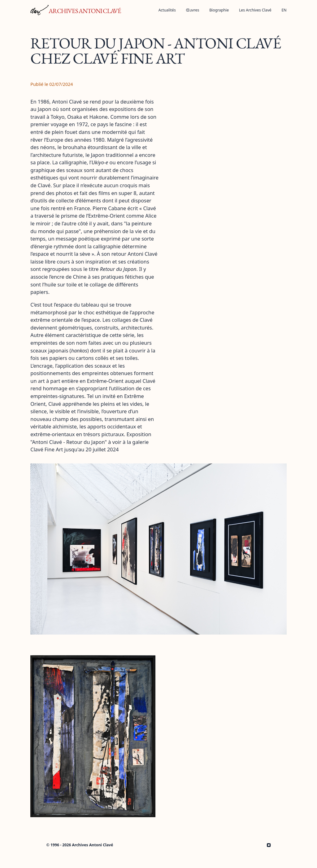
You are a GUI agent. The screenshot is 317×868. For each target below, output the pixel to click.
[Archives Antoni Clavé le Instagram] (269, 845)
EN (284, 10)
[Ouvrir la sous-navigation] (193, 10)
